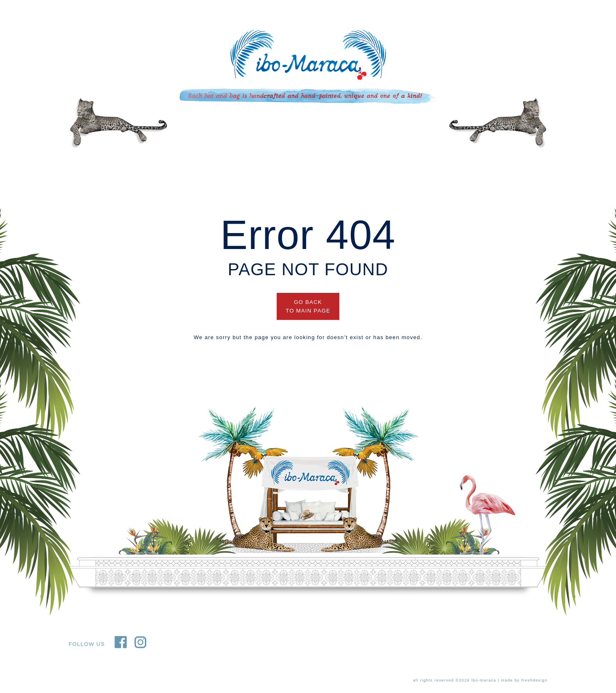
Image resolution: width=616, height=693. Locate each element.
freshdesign (535, 680)
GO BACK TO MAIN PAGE (308, 306)
